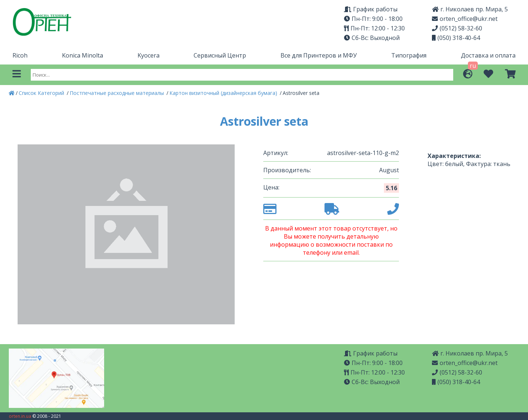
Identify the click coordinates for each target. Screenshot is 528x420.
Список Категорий (42, 93)
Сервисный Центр (220, 55)
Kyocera (148, 55)
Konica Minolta (82, 55)
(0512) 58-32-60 (457, 28)
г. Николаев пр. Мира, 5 (470, 9)
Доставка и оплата (488, 55)
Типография (409, 55)
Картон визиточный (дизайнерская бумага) (224, 93)
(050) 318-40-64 (456, 38)
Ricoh (20, 55)
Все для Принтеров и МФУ (319, 55)
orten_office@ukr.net (465, 19)
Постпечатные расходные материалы (118, 93)
